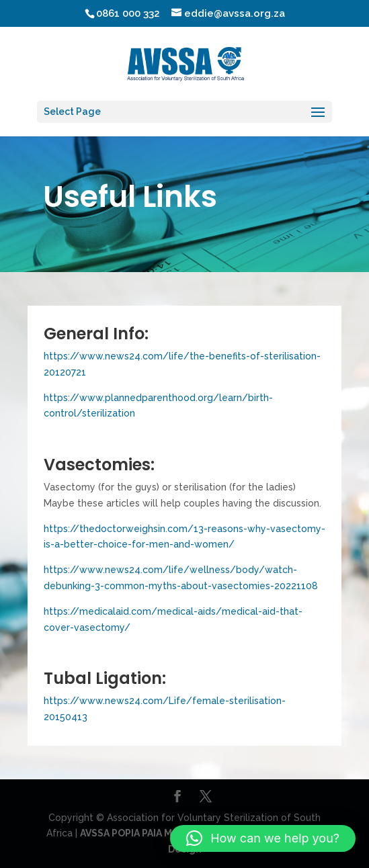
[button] (263, 838)
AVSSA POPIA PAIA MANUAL (142, 833)
